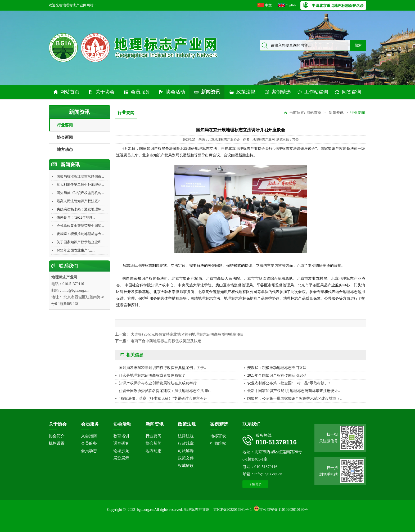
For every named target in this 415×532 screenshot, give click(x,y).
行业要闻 (65, 125)
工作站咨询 (313, 92)
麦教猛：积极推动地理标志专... (80, 234)
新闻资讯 (207, 92)
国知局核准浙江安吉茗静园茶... (80, 176)
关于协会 (101, 92)
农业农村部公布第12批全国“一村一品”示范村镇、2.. (290, 383)
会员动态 (89, 451)
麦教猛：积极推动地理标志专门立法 (277, 368)
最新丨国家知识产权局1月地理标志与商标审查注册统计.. (294, 391)
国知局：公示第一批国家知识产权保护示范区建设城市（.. (294, 398)
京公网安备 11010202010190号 (284, 510)
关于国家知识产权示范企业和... (80, 242)
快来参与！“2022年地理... (76, 217)
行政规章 (186, 443)
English (291, 5)
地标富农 (218, 436)
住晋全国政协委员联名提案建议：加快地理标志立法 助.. (165, 391)
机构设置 (57, 443)
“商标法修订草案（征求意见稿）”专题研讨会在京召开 (163, 398)
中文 (268, 5)
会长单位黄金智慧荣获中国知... (80, 226)
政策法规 (242, 92)
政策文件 (186, 458)
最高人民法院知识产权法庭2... (79, 201)
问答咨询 (348, 92)
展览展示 (121, 458)
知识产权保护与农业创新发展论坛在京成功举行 (158, 383)
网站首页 (66, 92)
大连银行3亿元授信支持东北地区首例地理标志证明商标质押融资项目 (187, 334)
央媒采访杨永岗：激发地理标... (80, 209)
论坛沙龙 (121, 451)
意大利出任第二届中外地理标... (80, 185)
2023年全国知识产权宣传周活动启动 (277, 375)
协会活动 (172, 92)
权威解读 (186, 466)
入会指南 (89, 436)
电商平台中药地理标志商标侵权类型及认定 (166, 341)
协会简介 (57, 436)
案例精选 (277, 92)
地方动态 (65, 150)
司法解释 (186, 451)
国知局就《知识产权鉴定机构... (80, 193)
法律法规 (186, 436)
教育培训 (121, 436)
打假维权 (218, 443)
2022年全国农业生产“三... (76, 250)
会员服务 (137, 92)
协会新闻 (65, 137)
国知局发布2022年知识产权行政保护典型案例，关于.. (162, 368)
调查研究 (121, 443)
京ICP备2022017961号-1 (233, 510)
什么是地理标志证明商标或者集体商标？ (152, 375)
